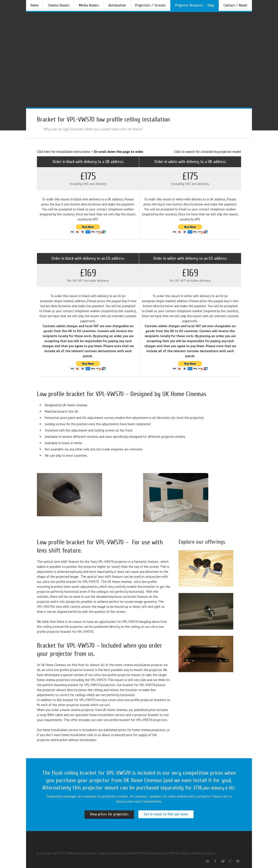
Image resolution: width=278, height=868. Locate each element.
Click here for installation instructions (64, 152)
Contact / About (235, 5)
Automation (117, 5)
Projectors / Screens (150, 5)
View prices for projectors (109, 814)
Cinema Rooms (59, 5)
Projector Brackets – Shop (195, 5)
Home (35, 5)
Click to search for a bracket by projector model (208, 152)
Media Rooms (89, 5)
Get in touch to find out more (166, 814)
